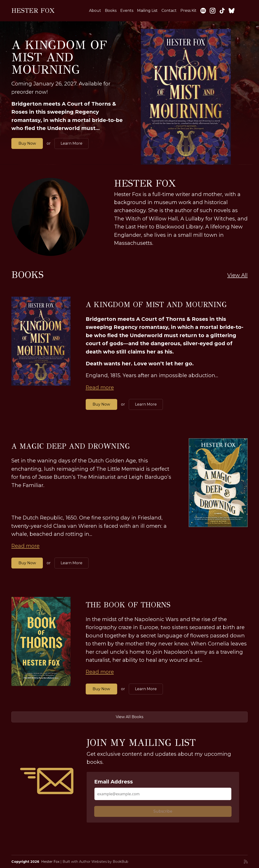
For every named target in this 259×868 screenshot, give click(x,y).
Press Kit (188, 11)
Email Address (114, 782)
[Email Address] (163, 794)
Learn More (71, 143)
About (95, 11)
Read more (100, 387)
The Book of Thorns (128, 605)
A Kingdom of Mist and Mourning (59, 57)
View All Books (129, 717)
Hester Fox (33, 11)
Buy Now (27, 143)
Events (127, 11)
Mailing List (147, 11)
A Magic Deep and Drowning (71, 446)
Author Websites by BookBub (104, 862)
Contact (169, 11)
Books (111, 11)
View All (237, 275)
